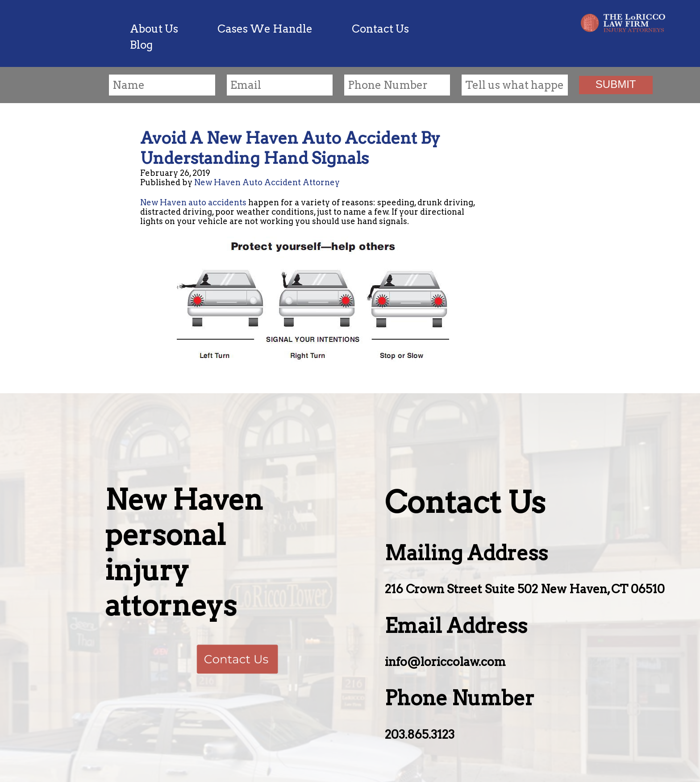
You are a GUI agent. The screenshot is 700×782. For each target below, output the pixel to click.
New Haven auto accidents (193, 202)
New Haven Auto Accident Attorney (267, 182)
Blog (141, 45)
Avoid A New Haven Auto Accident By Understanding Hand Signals (290, 148)
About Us (154, 29)
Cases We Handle (265, 29)
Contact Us (380, 29)
